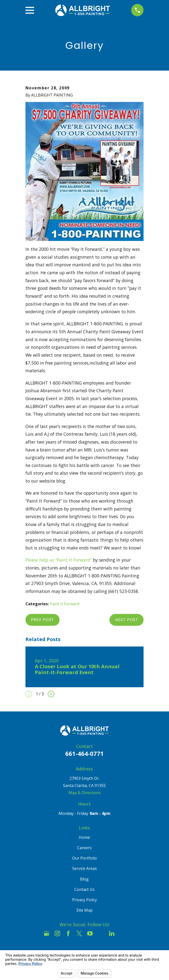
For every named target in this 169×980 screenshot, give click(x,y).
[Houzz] (101, 933)
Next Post (127, 620)
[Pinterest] (123, 933)
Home (84, 837)
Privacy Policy (84, 900)
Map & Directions (84, 793)
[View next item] (51, 694)
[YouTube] (90, 933)
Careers (84, 848)
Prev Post (42, 620)
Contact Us (84, 889)
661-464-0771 (84, 754)
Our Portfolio (84, 858)
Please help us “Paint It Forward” (59, 560)
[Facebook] (68, 933)
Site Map (84, 910)
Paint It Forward (64, 604)
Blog (84, 879)
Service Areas (84, 868)
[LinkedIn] (112, 933)
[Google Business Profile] (46, 933)
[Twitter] (79, 933)
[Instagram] (57, 933)
